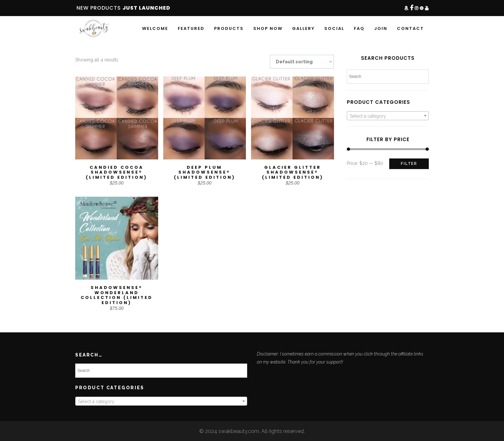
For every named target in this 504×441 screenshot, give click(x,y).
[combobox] (388, 116)
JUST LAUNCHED (146, 8)
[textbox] (388, 116)
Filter (409, 164)
